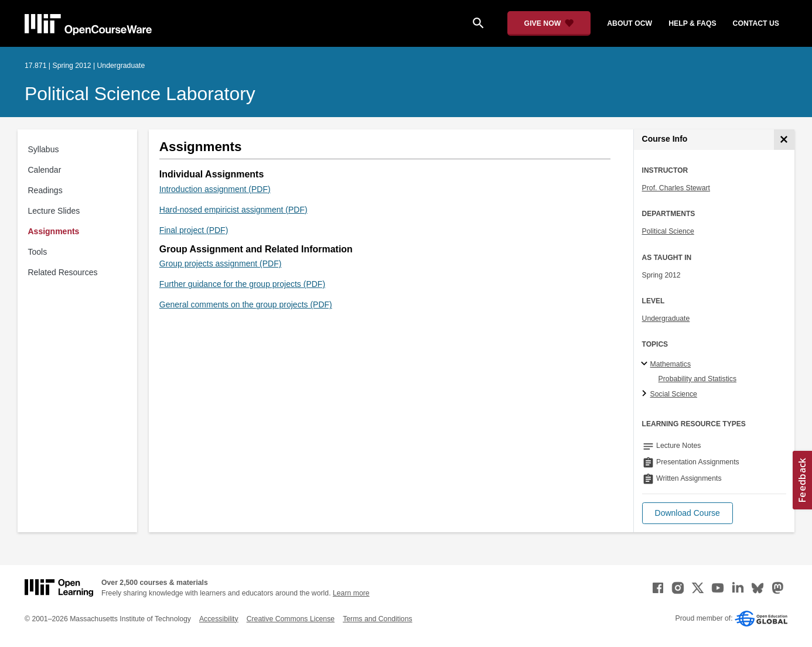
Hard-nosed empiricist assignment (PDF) (233, 210)
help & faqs (692, 23)
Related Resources (63, 272)
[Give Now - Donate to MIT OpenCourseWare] (549, 23)
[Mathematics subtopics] (646, 364)
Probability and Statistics (697, 379)
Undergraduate (666, 319)
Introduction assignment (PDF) (215, 189)
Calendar (45, 170)
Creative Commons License (291, 619)
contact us (756, 23)
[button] (688, 513)
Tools (38, 252)
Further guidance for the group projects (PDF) (242, 284)
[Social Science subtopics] (646, 394)
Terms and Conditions (377, 619)
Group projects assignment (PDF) (221, 263)
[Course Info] (784, 140)
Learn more (351, 593)
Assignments (54, 231)
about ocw (630, 23)
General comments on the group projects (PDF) (246, 304)
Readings (45, 190)
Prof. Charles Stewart (676, 188)
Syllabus (44, 149)
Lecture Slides (54, 211)
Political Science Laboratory (140, 94)
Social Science (674, 394)
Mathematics (671, 364)
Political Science (668, 231)
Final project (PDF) (194, 230)
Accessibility (219, 619)
